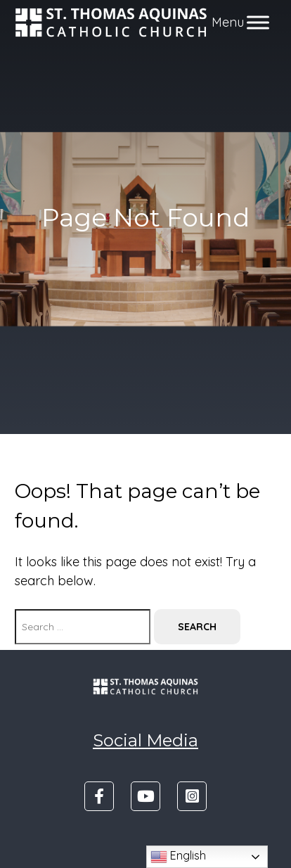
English (178, 857)
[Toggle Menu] (258, 22)
